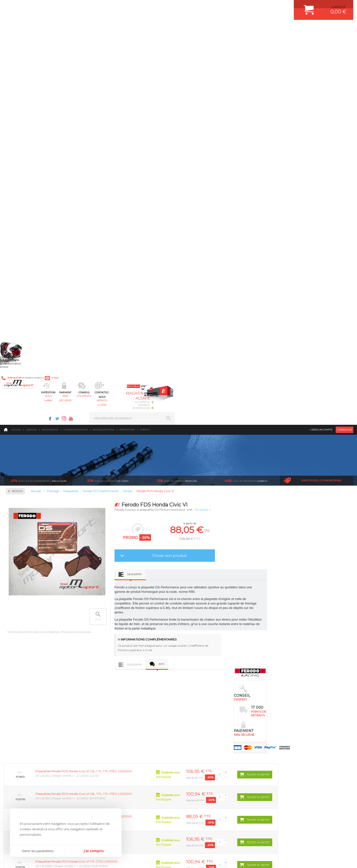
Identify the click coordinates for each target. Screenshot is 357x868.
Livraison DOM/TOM (76, 41)
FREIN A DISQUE (198, 747)
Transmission (109, 710)
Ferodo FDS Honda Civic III (177, 579)
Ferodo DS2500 (23, 173)
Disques (18, 143)
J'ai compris (94, 851)
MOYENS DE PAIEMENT (287, 710)
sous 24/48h (93, 29)
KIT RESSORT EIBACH (202, 729)
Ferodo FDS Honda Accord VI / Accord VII (109, 581)
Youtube (249, 6)
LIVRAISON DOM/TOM (286, 729)
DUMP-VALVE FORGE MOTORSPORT (212, 735)
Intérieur (105, 741)
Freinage (105, 723)
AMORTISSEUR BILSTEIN (204, 692)
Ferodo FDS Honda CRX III (312, 579)
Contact (145, 41)
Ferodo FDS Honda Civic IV (244, 579)
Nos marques (50, 41)
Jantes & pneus (110, 729)
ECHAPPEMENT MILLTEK (204, 710)
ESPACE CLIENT (282, 692)
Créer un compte (322, 41)
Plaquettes (21, 158)
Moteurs (105, 692)
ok (167, 783)
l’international (326, 636)
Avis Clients (333, 844)
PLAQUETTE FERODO (202, 698)
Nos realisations (104, 41)
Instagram (242, 6)
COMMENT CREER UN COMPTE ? (294, 698)
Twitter (236, 6)
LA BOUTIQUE (13, 736)
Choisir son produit (241, 167)
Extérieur (106, 735)
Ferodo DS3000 (23, 179)
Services (31, 41)
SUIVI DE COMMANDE (286, 716)
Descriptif (206, 185)
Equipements (108, 747)
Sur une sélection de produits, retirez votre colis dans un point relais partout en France (204, 654)
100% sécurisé (128, 29)
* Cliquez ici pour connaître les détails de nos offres (214, 788)
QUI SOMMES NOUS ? (18, 730)
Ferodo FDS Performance (29, 185)
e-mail (113, 7)
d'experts (164, 29)
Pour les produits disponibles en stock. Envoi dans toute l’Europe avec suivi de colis (29, 649)
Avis (233, 275)
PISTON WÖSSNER (200, 704)
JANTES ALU (196, 716)
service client (200, 29)
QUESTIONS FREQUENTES (289, 735)
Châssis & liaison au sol (116, 716)
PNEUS (192, 723)
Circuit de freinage (28, 127)
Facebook (229, 6)
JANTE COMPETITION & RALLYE (208, 741)
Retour (89, 102)
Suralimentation (111, 698)
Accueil (16, 41)
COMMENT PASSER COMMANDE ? (294, 704)
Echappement (109, 704)
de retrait (210, 640)
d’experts (152, 636)
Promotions (127, 41)
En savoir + (274, 121)
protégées (268, 636)
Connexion (344, 41)
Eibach (245, 92)
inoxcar (176, 92)
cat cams (107, 92)
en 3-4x (93, 636)
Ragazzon (38, 92)
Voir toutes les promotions (321, 92)
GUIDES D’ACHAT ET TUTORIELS (293, 741)
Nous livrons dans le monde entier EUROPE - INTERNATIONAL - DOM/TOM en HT (321, 649)
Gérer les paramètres (38, 851)
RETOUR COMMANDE (286, 723)
